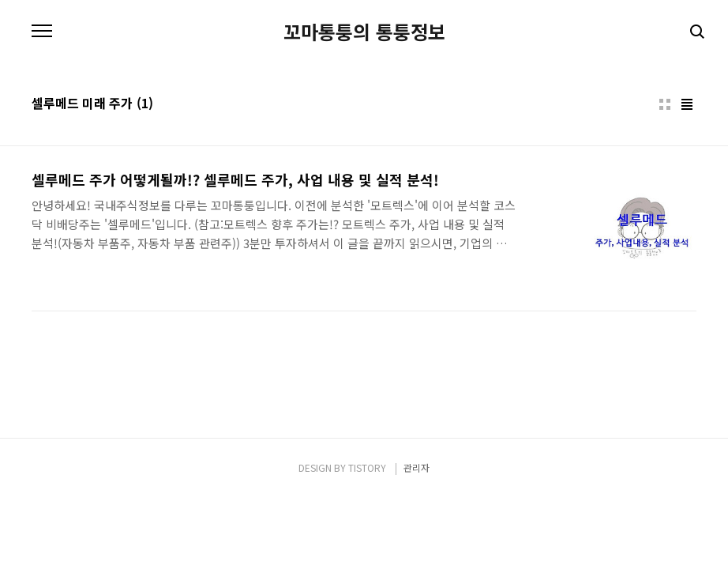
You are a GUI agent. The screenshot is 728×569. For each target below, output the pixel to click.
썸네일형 (665, 104)
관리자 (417, 467)
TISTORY (367, 467)
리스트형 (687, 104)
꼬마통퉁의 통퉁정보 (364, 32)
